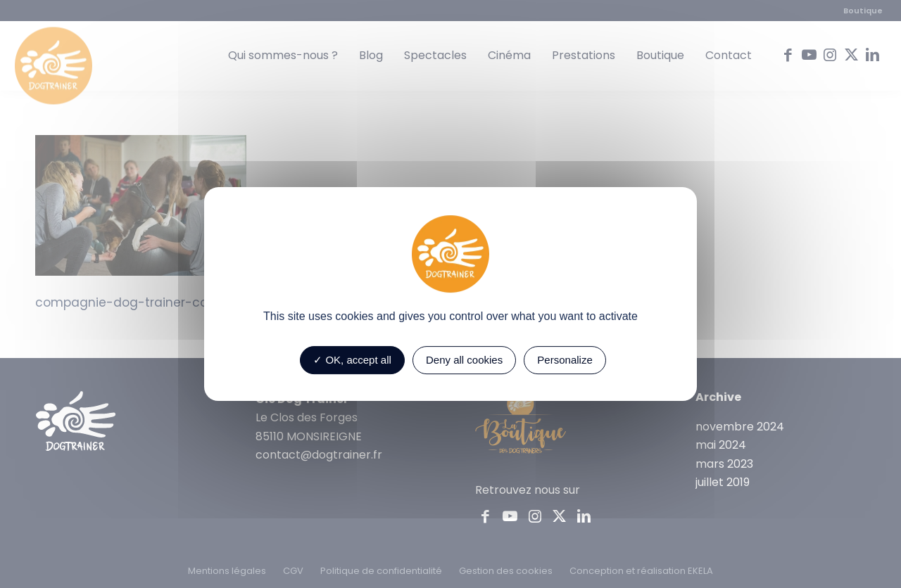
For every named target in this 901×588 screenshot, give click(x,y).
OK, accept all (352, 360)
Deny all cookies (464, 360)
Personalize (565, 360)
